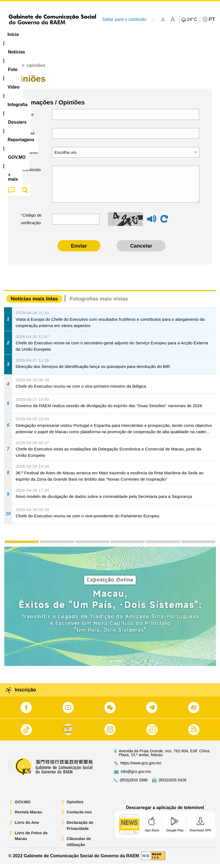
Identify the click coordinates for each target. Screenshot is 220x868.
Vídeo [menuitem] (84, 34)
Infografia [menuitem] (111, 34)
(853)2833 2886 (134, 785)
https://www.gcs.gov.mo (141, 768)
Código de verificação (31, 223)
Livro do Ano (27, 827)
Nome (28, 119)
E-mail (28, 138)
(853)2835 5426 (173, 785)
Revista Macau (28, 816)
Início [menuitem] (13, 34)
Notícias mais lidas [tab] (34, 303)
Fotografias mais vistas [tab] (99, 303)
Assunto (30, 157)
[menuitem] (37, 35)
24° (192, 19)
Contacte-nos (79, 816)
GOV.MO (23, 806)
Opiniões (75, 806)
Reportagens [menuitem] (174, 34)
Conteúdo (32, 174)
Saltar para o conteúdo (124, 19)
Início (14, 70)
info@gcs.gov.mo (136, 776)
